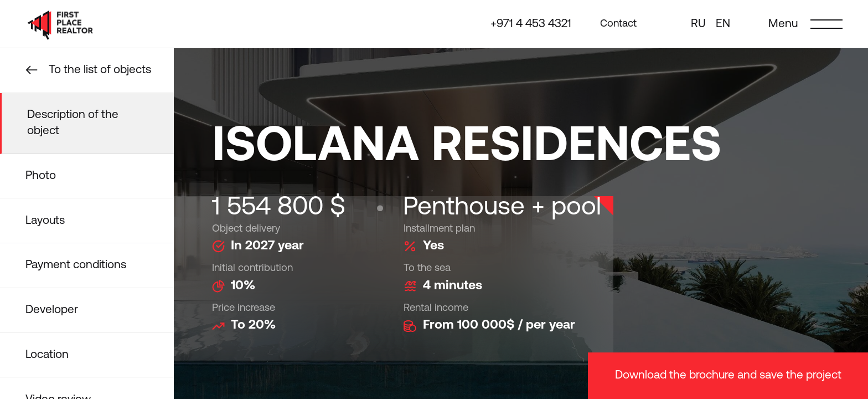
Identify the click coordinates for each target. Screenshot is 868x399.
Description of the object (73, 123)
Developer (52, 310)
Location (47, 355)
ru (698, 24)
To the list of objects (100, 70)
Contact (618, 24)
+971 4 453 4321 (531, 24)
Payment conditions (76, 265)
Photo (41, 176)
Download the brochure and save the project (728, 375)
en (723, 24)
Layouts (45, 221)
